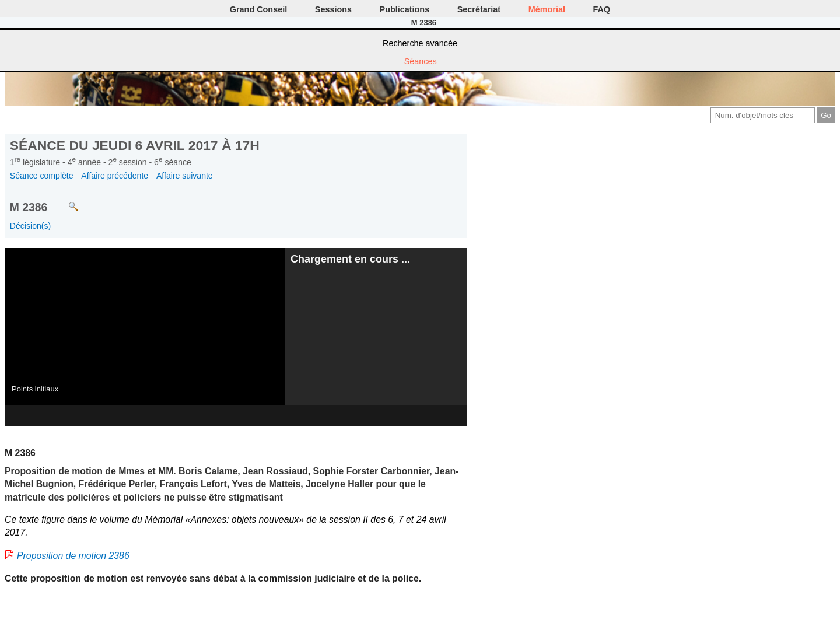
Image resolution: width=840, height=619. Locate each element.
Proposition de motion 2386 (73, 556)
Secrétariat (479, 9)
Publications (405, 9)
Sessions (333, 9)
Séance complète (42, 176)
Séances (421, 61)
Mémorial (547, 9)
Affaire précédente (115, 176)
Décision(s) (30, 226)
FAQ (602, 9)
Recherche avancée (420, 43)
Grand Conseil (258, 9)
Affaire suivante (185, 176)
